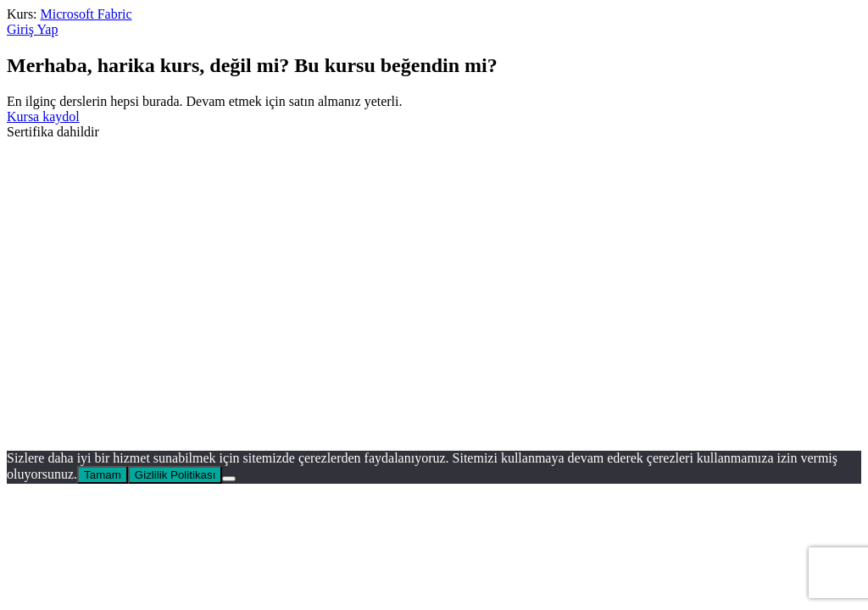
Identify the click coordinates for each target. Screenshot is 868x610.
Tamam (103, 475)
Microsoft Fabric (86, 14)
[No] (229, 479)
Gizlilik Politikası (175, 475)
